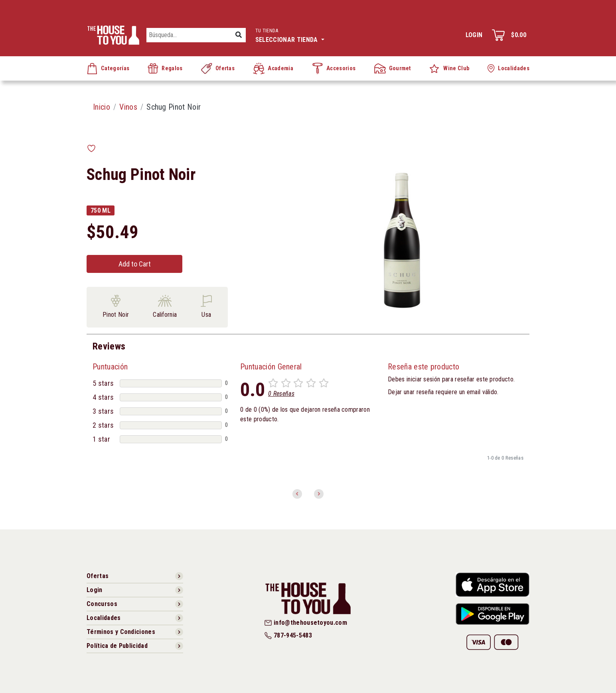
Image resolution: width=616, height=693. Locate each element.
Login (474, 35)
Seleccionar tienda (290, 35)
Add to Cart (135, 264)
